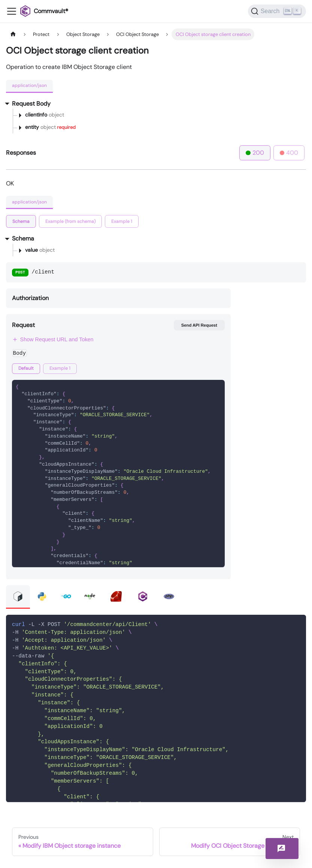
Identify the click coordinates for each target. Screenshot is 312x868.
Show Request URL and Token (53, 339)
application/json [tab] (29, 85)
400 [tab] (289, 153)
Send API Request (199, 325)
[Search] (277, 11)
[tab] (21, 221)
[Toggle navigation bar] (12, 11)
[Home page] (13, 34)
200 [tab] (255, 153)
